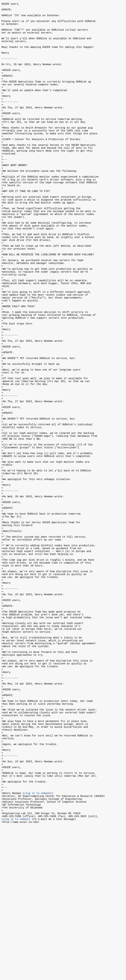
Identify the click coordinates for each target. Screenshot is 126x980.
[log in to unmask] (38, 942)
